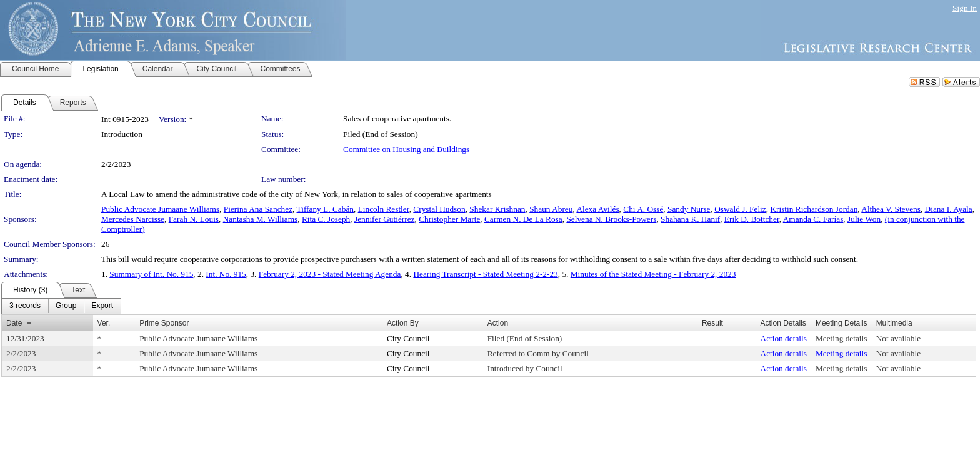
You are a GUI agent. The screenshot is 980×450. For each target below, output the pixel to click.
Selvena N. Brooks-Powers (611, 219)
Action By (403, 323)
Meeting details (842, 338)
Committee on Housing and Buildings (406, 149)
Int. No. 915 (226, 274)
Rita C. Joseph (326, 219)
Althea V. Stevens (891, 209)
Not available (898, 338)
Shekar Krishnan (497, 209)
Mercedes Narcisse (133, 219)
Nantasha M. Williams (261, 219)
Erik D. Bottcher (752, 219)
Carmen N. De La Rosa (523, 219)
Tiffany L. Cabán (325, 209)
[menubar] (61, 306)
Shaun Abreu (551, 209)
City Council (408, 338)
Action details (784, 338)
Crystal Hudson (439, 209)
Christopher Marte (449, 219)
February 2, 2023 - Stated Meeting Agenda (330, 274)
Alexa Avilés (597, 209)
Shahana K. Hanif (690, 219)
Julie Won (864, 219)
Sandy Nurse (689, 209)
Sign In (965, 8)
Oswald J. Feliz (740, 209)
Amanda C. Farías (813, 219)
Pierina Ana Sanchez (258, 209)
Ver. (104, 323)
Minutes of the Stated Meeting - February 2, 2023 (653, 274)
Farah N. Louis (194, 219)
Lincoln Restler (384, 209)
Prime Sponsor (164, 323)
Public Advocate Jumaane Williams (160, 209)
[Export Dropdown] (102, 306)
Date (14, 323)
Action (498, 323)
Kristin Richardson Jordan (814, 209)
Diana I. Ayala (949, 209)
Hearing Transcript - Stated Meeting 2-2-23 (485, 274)
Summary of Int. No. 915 (151, 274)
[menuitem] (25, 306)
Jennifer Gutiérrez (385, 219)
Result (712, 323)
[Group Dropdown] (66, 306)
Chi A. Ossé (643, 209)
